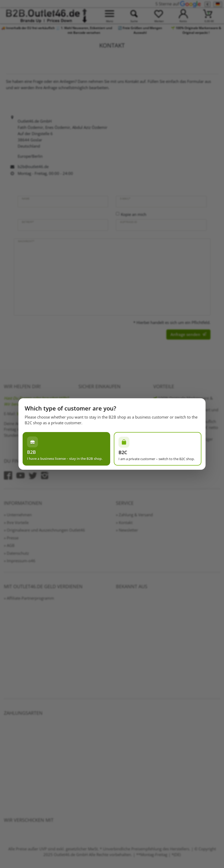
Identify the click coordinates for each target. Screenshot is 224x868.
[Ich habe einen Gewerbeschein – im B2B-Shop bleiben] (66, 449)
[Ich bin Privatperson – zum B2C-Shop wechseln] (158, 449)
